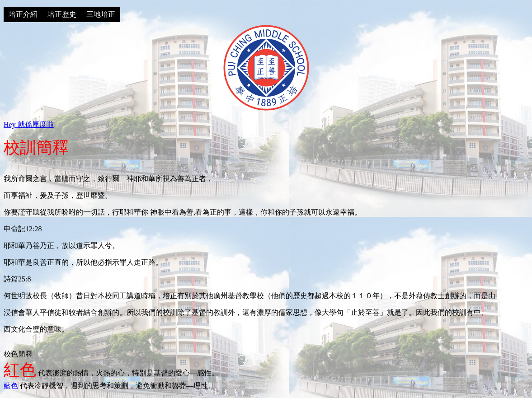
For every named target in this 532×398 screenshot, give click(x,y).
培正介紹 (23, 14)
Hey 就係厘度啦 (29, 124)
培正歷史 (62, 14)
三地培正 (101, 14)
